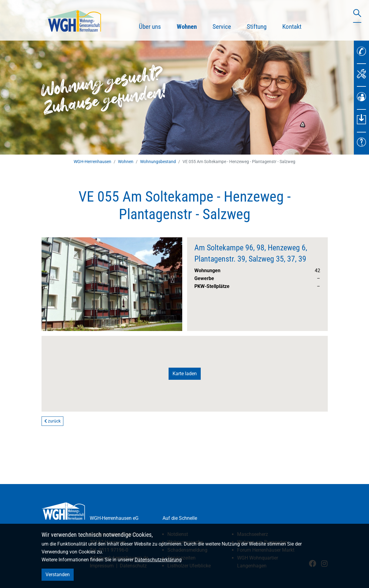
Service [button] (222, 27)
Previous (51, 279)
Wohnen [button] (191, 26)
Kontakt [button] (292, 27)
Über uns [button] (150, 27)
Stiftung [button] (257, 27)
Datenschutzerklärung (158, 560)
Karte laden (185, 374)
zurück (52, 421)
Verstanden (58, 575)
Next (173, 279)
